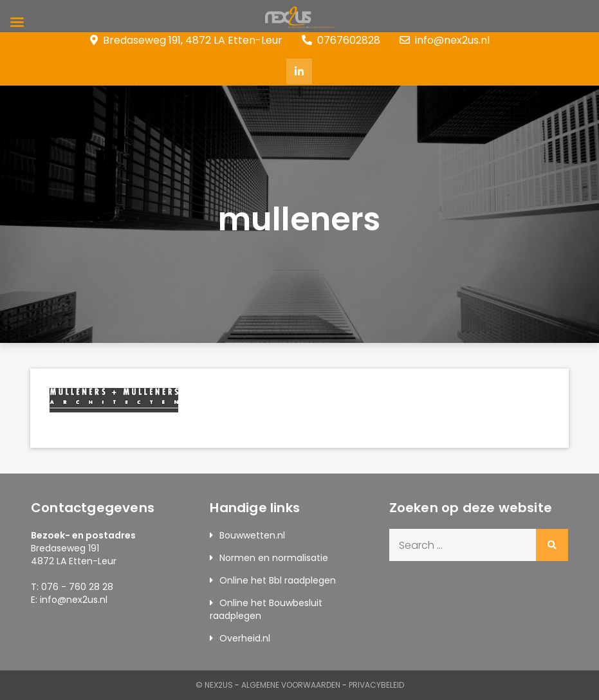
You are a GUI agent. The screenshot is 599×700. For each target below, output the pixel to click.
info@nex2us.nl (445, 40)
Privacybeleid (376, 685)
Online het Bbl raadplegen (278, 580)
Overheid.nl (245, 638)
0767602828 (341, 40)
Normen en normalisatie (274, 558)
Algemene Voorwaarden (291, 685)
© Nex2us (214, 685)
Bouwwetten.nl (252, 535)
